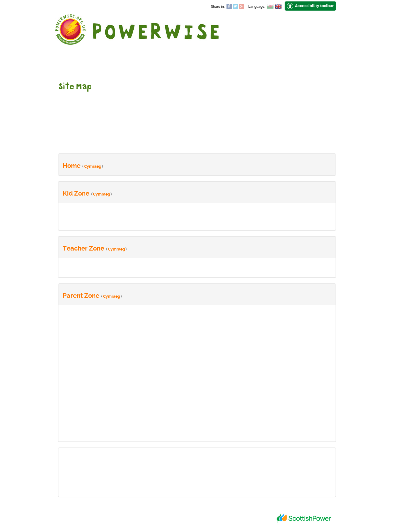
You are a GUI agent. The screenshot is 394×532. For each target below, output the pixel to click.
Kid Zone (76, 193)
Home (72, 166)
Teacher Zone (83, 248)
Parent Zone (81, 296)
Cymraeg (93, 166)
